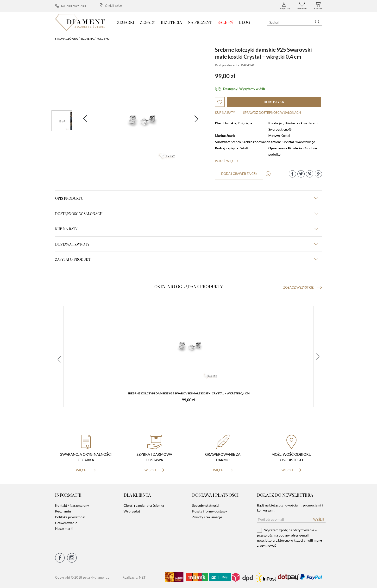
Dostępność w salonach (187, 214)
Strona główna (66, 39)
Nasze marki (64, 528)
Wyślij (319, 519)
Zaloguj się (284, 6)
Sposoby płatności (206, 505)
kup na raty (187, 229)
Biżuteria (171, 22)
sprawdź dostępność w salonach (272, 113)
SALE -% (225, 22)
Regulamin (63, 511)
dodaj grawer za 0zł (239, 174)
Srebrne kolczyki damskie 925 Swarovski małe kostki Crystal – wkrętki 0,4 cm (189, 393)
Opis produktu (187, 198)
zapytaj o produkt (187, 259)
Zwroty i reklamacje (207, 517)
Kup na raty (225, 113)
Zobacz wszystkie (303, 287)
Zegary (148, 22)
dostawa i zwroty (187, 244)
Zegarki (126, 22)
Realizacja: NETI (134, 577)
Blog (245, 22)
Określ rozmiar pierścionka (144, 505)
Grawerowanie (66, 523)
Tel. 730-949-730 (70, 6)
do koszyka (274, 102)
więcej (86, 470)
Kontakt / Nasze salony (72, 505)
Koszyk (318, 6)
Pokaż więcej (226, 161)
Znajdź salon (111, 5)
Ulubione (302, 6)
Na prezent (200, 22)
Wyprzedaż (132, 511)
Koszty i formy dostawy (210, 511)
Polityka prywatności (71, 517)
